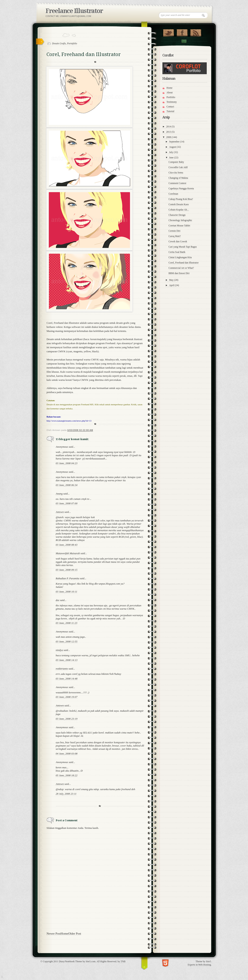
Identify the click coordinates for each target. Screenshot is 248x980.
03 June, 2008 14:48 (67, 679)
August (173, 147)
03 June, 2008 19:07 (67, 697)
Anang (59, 494)
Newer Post (54, 934)
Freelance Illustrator (74, 11)
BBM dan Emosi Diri (179, 273)
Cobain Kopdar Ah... (179, 210)
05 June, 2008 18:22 (67, 775)
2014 (169, 127)
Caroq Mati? (175, 236)
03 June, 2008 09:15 (67, 570)
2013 (169, 132)
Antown (60, 512)
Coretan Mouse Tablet (179, 226)
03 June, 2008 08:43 (67, 545)
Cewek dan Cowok (178, 241)
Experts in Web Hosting (199, 965)
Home (65, 934)
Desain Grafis (59, 43)
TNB (123, 961)
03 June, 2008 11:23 (66, 623)
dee (58, 600)
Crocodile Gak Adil (178, 167)
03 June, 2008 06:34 (67, 485)
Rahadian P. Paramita (67, 578)
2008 (169, 137)
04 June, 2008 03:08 (67, 754)
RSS (196, 32)
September (175, 142)
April (172, 285)
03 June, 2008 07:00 (67, 503)
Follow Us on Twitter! (168, 32)
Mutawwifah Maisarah (68, 553)
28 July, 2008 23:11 (66, 794)
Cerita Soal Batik (177, 252)
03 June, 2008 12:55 (67, 641)
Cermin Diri (174, 231)
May (172, 280)
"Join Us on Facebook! (182, 32)
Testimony (172, 102)
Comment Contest (177, 183)
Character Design (177, 215)
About (170, 92)
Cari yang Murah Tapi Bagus (183, 247)
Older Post (75, 934)
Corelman (173, 194)
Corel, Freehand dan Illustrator (184, 263)
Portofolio (72, 43)
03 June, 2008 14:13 (67, 660)
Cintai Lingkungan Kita (180, 257)
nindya (59, 650)
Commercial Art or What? (181, 268)
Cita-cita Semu (176, 173)
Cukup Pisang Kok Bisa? (181, 199)
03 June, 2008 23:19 (67, 719)
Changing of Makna (178, 178)
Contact (184, 41)
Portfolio (171, 97)
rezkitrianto (62, 669)
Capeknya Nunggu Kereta (181, 188)
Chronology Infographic (180, 220)
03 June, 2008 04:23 (67, 463)
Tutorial (170, 111)
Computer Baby (176, 162)
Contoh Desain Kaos (179, 204)
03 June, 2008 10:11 (66, 592)
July (171, 152)
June (172, 157)
